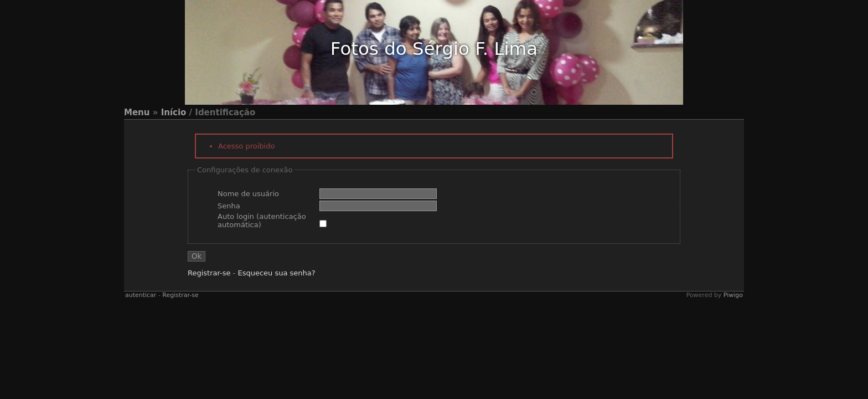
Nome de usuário (248, 194)
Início (174, 112)
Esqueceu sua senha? (276, 273)
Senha (229, 206)
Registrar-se (209, 273)
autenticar (141, 295)
